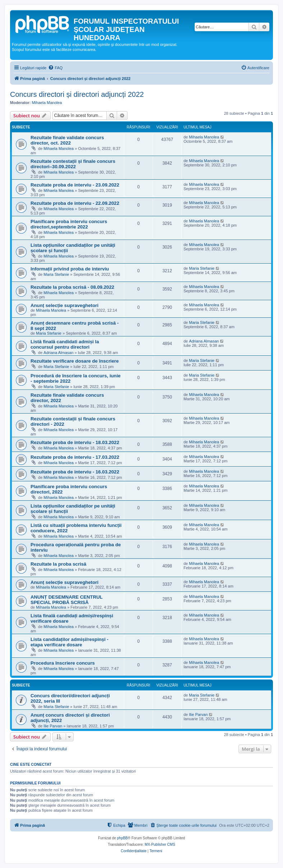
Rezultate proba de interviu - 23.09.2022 (75, 185)
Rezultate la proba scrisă (58, 564)
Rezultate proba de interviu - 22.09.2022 (75, 203)
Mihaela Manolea (47, 103)
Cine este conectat (31, 764)
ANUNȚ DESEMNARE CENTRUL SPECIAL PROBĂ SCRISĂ (67, 600)
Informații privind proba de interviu (70, 269)
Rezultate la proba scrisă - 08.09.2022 (72, 287)
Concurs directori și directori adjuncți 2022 (77, 94)
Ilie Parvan (53, 726)
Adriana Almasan (58, 353)
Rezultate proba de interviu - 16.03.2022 (75, 472)
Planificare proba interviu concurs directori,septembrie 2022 (69, 224)
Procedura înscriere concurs (63, 663)
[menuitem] (55, 68)
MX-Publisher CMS (160, 845)
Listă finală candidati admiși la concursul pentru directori (65, 344)
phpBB (122, 838)
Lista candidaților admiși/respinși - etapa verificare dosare (69, 642)
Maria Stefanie (56, 274)
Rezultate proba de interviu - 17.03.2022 (75, 457)
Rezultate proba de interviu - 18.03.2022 (75, 442)
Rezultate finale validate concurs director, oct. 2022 (67, 140)
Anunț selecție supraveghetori (64, 305)
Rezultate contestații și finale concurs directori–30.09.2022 (73, 164)
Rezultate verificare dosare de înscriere (75, 361)
